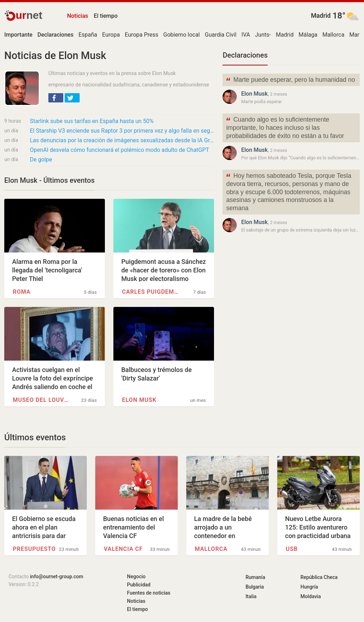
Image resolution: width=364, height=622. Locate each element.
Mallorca (333, 35)
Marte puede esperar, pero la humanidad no (290, 81)
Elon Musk (139, 400)
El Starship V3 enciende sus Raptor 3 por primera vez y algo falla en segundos (122, 131)
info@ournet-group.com (57, 576)
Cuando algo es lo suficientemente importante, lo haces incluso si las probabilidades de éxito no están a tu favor (285, 127)
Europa (111, 35)
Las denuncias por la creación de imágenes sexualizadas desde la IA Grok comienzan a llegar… (122, 140)
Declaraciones (245, 55)
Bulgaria (255, 587)
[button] (56, 98)
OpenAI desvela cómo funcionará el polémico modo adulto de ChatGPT (119, 150)
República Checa (319, 577)
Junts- (263, 35)
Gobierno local (181, 35)
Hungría (309, 587)
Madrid (321, 16)
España (88, 35)
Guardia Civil (221, 35)
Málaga (308, 35)
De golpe (41, 160)
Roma (22, 292)
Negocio (136, 576)
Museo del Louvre (42, 400)
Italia (251, 596)
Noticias (78, 16)
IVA (246, 35)
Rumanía (255, 577)
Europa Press (141, 35)
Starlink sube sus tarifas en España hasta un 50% (92, 121)
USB (292, 549)
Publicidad (139, 585)
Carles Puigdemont (151, 292)
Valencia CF (123, 549)
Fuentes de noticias (149, 593)
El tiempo (106, 16)
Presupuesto (34, 549)
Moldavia (311, 596)
